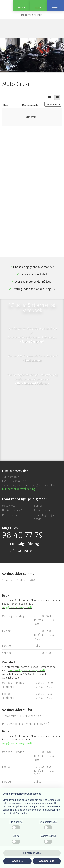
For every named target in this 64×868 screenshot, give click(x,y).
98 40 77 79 (23, 535)
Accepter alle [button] (47, 861)
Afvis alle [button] (17, 861)
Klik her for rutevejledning (19, 489)
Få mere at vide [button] (32, 853)
